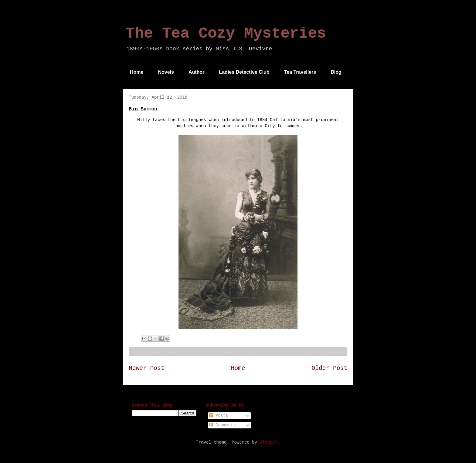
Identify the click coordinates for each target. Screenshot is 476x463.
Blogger (269, 442)
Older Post (329, 368)
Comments (223, 425)
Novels (166, 72)
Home (137, 72)
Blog (336, 72)
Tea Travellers (300, 72)
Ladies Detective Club (244, 72)
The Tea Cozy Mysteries (226, 34)
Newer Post (147, 368)
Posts (219, 416)
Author (196, 72)
